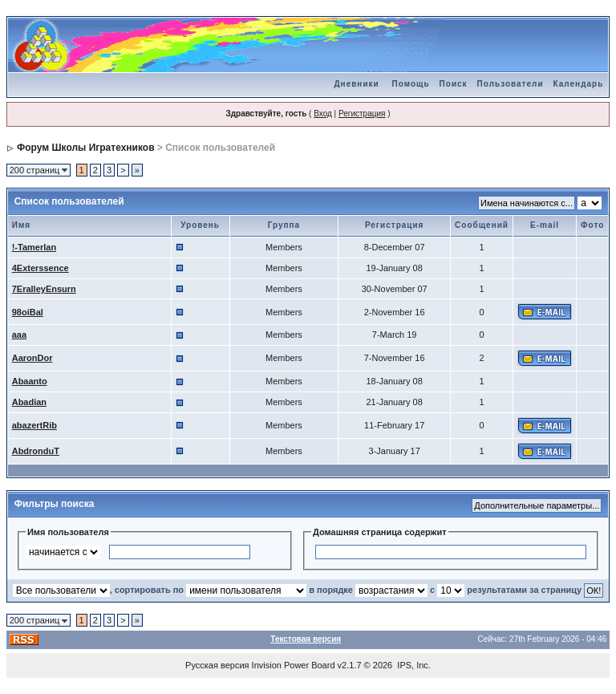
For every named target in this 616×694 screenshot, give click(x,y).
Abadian (29, 402)
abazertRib (34, 425)
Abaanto (30, 381)
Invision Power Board (294, 665)
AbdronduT (36, 451)
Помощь (410, 84)
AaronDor (32, 358)
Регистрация (362, 114)
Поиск (454, 84)
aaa (19, 335)
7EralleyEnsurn (44, 289)
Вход (323, 114)
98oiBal (28, 312)
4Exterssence (41, 268)
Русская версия (217, 665)
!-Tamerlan (34, 247)
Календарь (579, 84)
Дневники (356, 84)
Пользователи (511, 84)
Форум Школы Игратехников (86, 148)
